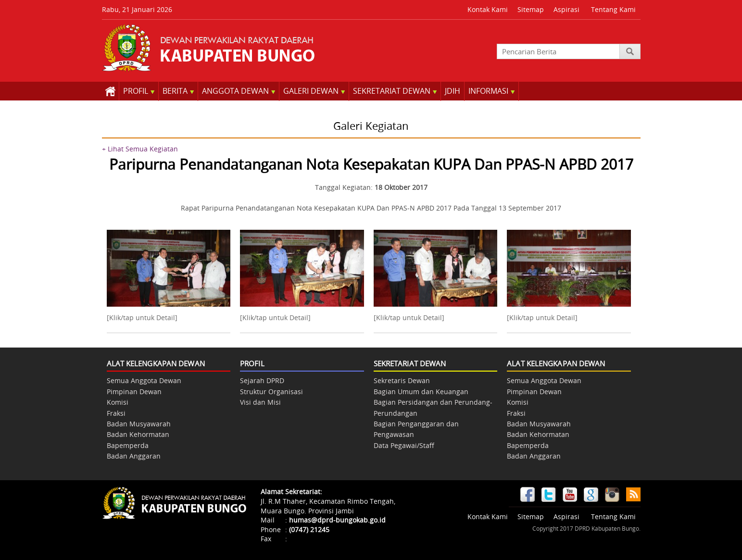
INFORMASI (491, 91)
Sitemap (531, 9)
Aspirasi (566, 9)
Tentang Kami (613, 9)
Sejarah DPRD (262, 380)
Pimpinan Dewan (134, 392)
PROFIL (139, 91)
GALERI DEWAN (314, 91)
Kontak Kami (488, 9)
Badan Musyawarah (139, 424)
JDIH (453, 91)
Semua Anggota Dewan (144, 380)
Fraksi (116, 413)
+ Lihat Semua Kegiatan (140, 149)
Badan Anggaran (134, 456)
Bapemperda (128, 445)
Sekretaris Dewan (402, 380)
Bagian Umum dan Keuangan (421, 392)
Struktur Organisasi (271, 392)
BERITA (178, 91)
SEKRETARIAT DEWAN (395, 91)
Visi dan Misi (260, 402)
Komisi (118, 402)
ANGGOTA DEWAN (239, 91)
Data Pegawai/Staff (404, 445)
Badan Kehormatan (138, 434)
